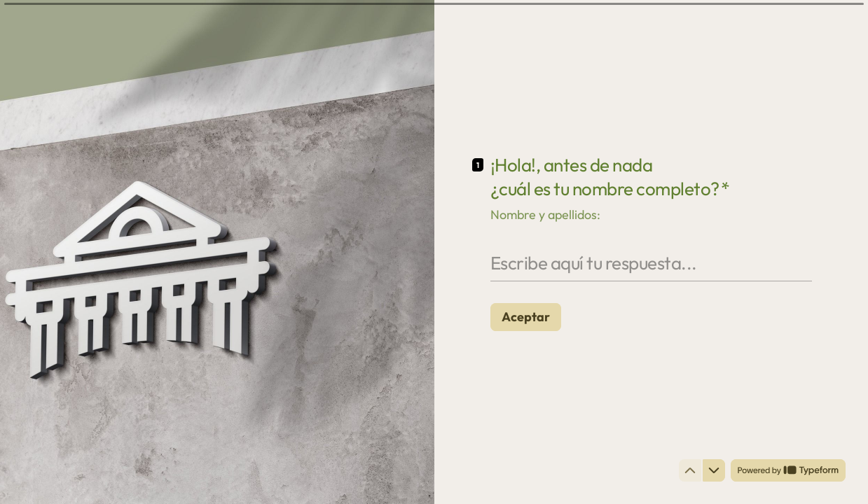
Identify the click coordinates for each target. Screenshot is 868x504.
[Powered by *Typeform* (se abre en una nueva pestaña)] (788, 470)
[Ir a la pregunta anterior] (690, 470)
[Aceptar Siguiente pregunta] (526, 316)
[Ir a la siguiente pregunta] (714, 470)
